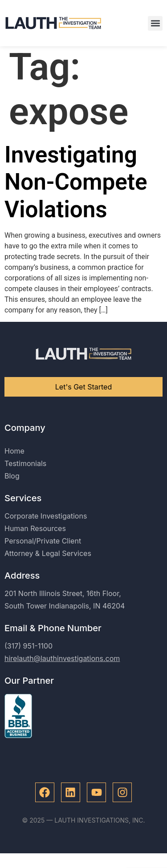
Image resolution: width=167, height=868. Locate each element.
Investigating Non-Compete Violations (76, 187)
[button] (155, 23)
